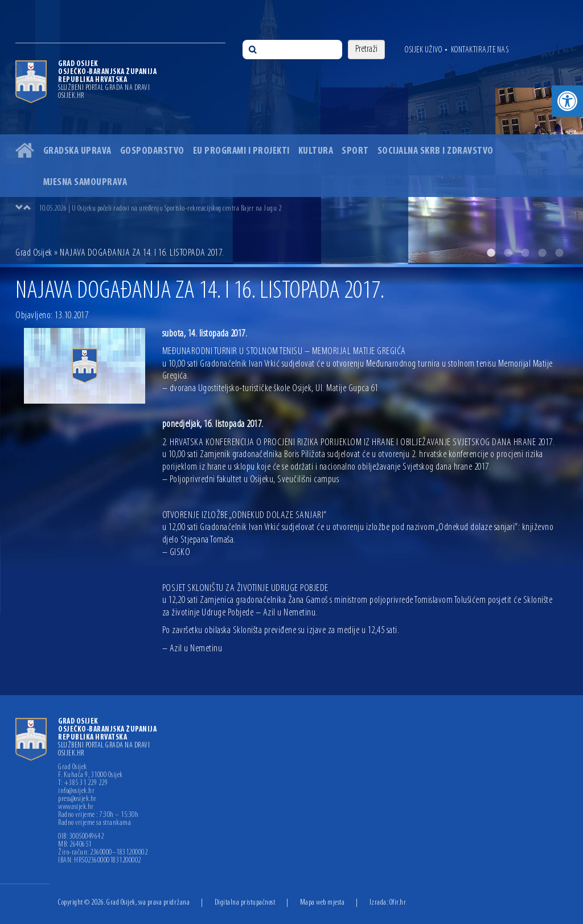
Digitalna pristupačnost (245, 903)
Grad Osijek (34, 253)
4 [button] (542, 253)
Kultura (316, 151)
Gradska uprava (77, 151)
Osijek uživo (423, 50)
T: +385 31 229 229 (83, 783)
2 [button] (508, 253)
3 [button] (525, 253)
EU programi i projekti (241, 151)
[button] (567, 101)
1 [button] (491, 253)
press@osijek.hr (77, 799)
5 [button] (559, 253)
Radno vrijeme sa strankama (95, 823)
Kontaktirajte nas (480, 50)
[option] (291, 132)
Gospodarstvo (152, 151)
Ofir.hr (398, 903)
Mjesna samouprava (85, 182)
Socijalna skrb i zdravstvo (436, 151)
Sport (355, 151)
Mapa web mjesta (323, 903)
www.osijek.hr (76, 807)
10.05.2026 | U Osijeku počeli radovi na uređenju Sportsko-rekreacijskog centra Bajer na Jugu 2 (160, 209)
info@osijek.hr (76, 791)
